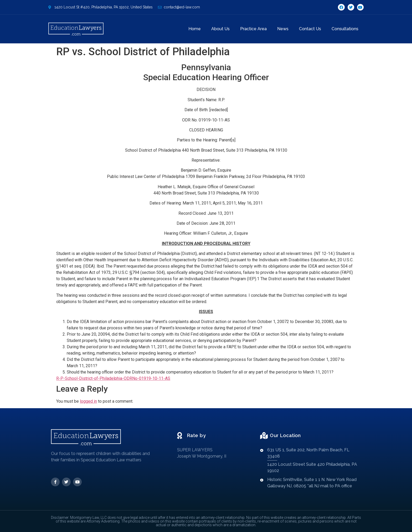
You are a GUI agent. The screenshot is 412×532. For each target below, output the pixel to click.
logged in (88, 401)
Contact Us (310, 29)
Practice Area (253, 29)
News (283, 29)
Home (195, 29)
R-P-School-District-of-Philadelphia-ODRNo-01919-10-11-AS (113, 378)
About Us (220, 29)
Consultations (345, 29)
